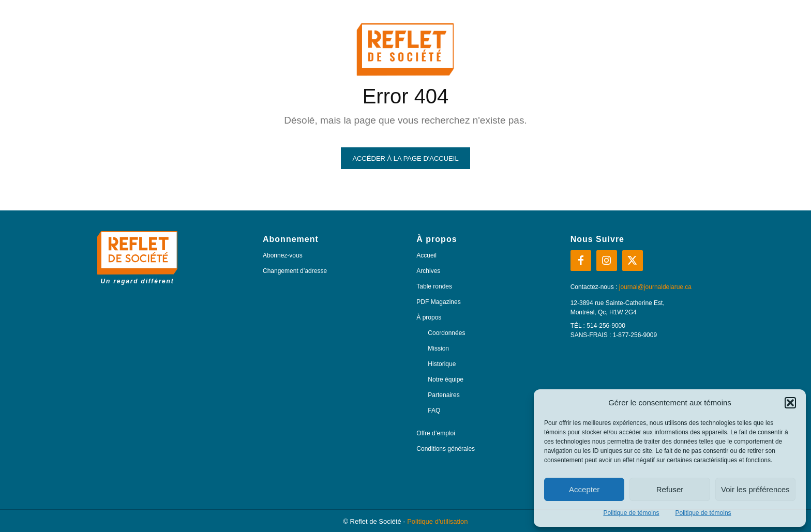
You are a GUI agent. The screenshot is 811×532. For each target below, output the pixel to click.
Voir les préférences (755, 489)
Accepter (584, 489)
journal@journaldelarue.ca (655, 287)
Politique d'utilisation (437, 521)
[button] (790, 403)
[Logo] (137, 258)
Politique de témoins (631, 513)
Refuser (670, 489)
